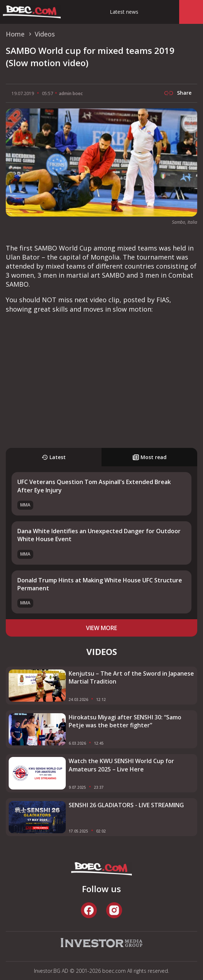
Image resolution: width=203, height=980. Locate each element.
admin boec (71, 93)
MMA (25, 505)
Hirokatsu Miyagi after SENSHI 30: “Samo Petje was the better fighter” (125, 721)
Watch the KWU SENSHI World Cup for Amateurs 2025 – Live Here (121, 765)
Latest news (124, 12)
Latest (54, 457)
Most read (150, 457)
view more (101, 628)
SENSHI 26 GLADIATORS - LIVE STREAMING (126, 805)
